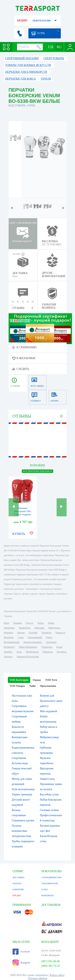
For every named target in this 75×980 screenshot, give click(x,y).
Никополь (48, 652)
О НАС (45, 889)
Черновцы (51, 642)
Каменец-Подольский (28, 657)
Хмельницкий (35, 637)
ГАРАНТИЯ (18, 889)
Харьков (17, 623)
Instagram (21, 963)
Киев (6, 623)
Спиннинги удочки (23, 820)
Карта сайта (57, 975)
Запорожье (9, 628)
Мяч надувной (49, 711)
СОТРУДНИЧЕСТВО (51, 877)
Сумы (20, 637)
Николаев (39, 628)
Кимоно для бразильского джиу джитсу (51, 701)
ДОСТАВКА (19, 877)
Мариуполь (54, 628)
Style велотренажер (23, 789)
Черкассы (60, 633)
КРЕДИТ (17, 895)
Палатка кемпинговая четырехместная (21, 831)
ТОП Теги (51, 680)
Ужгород (8, 657)
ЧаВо (32, 686)
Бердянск (61, 652)
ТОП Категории (19, 680)
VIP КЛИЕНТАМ (49, 883)
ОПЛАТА (17, 883)
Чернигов (46, 633)
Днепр (40, 623)
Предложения (48, 686)
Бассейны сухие (49, 794)
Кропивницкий (11, 642)
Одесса (29, 623)
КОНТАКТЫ (47, 895)
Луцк (19, 652)
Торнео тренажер (22, 794)
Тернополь (47, 647)
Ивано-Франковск (28, 647)
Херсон (21, 633)
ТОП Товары (17, 686)
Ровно (49, 637)
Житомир (9, 637)
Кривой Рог (24, 628)
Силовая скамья (49, 810)
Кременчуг (9, 647)
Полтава (33, 633)
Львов (51, 623)
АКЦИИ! (22, 21)
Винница (8, 633)
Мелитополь (32, 652)
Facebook (21, 952)
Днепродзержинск (32, 642)
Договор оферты (38, 978)
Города (37, 680)
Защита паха (47, 779)
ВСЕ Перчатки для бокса (37, 471)
